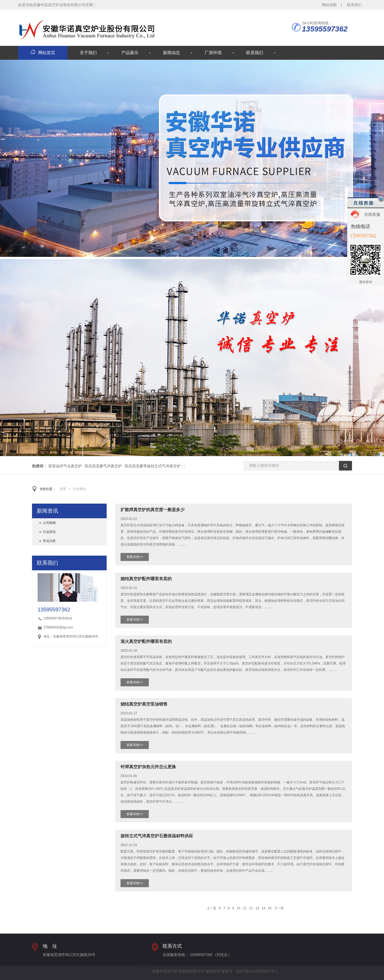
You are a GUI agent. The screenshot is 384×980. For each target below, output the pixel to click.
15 (270, 908)
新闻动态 (171, 53)
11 (245, 908)
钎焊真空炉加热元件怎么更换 (148, 767)
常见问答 (49, 541)
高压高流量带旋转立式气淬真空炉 (153, 466)
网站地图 (329, 5)
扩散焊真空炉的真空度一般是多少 (153, 510)
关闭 (381, 199)
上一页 (211, 908)
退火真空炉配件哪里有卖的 (146, 641)
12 (251, 908)
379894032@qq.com (58, 627)
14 (263, 908)
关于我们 (88, 53)
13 (257, 908)
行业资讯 (79, 489)
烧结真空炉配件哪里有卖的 (146, 579)
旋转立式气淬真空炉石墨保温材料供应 (157, 836)
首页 (63, 489)
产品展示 (130, 53)
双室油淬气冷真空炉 (65, 466)
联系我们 (354, 5)
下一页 (279, 908)
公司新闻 (49, 523)
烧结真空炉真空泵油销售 (144, 704)
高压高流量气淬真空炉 (103, 466)
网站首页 (43, 53)
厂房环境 (213, 53)
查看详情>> (135, 557)
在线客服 (372, 214)
